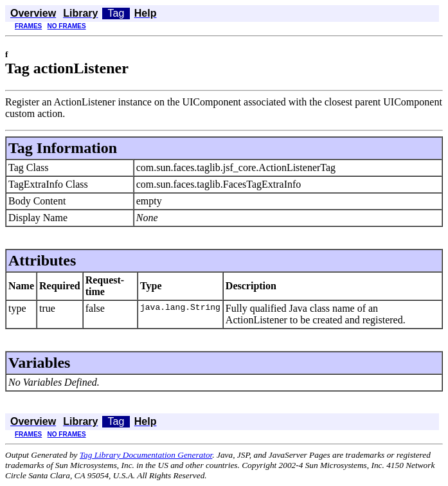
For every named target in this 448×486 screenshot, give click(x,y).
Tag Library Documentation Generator (146, 455)
